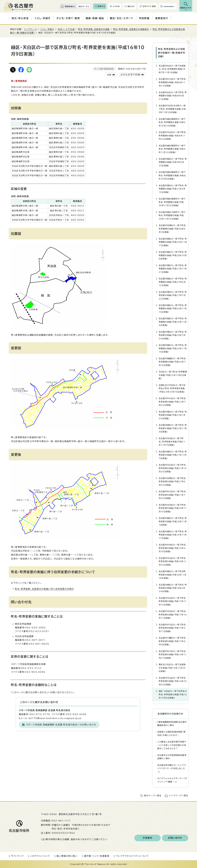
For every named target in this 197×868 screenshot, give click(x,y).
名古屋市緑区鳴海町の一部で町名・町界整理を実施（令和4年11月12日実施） (172, 149)
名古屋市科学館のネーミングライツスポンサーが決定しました (172, 768)
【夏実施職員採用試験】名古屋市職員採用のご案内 (172, 723)
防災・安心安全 (20, 18)
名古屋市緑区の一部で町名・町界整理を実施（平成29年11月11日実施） (173, 242)
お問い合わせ (175, 838)
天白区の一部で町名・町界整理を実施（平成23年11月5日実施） (173, 375)
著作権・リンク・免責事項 (97, 856)
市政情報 (144, 18)
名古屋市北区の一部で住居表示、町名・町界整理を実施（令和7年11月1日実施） (172, 69)
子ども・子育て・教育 (68, 18)
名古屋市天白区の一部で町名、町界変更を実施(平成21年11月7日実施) (172, 442)
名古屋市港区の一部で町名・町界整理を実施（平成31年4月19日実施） (173, 189)
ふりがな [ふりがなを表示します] (116, 6)
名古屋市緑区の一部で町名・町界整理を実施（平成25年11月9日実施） (173, 322)
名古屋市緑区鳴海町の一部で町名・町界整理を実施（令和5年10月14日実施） (172, 122)
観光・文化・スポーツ (121, 18)
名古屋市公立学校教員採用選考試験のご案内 (172, 757)
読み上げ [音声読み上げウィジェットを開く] (131, 6)
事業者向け (162, 18)
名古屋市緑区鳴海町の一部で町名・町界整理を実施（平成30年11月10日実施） (172, 202)
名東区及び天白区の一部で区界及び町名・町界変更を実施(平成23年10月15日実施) (172, 388)
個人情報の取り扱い (67, 856)
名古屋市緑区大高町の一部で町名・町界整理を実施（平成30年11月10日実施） (172, 215)
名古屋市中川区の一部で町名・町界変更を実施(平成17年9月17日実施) (173, 628)
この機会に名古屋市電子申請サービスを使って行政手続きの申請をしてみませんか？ (172, 745)
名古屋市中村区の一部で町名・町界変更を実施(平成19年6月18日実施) (173, 548)
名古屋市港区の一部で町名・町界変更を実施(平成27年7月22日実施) (173, 295)
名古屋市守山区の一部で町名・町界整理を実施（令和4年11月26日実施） (173, 135)
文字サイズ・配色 (149, 6)
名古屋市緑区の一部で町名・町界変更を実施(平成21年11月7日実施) (173, 455)
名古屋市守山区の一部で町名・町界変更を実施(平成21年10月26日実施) (173, 468)
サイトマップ (17, 856)
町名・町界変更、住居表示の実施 (94, 29)
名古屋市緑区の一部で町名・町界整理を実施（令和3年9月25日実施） (173, 162)
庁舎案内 (148, 838)
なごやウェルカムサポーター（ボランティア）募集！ (172, 780)
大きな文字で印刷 (130, 75)
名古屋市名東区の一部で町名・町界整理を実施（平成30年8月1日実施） (173, 229)
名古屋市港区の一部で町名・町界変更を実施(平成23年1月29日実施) (173, 415)
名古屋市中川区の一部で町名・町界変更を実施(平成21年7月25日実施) (173, 495)
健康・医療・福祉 (95, 18)
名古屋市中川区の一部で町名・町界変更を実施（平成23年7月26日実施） (173, 402)
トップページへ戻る (179, 795)
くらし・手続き (43, 18)
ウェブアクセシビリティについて (132, 856)
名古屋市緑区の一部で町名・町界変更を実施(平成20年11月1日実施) (173, 521)
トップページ (30, 29)
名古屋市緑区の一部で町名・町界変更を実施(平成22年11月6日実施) (173, 428)
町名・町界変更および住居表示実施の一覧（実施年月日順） (171, 53)
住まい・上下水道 (66, 29)
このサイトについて (40, 856)
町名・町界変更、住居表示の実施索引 (131, 29)
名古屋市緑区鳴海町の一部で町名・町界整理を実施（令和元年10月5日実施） (172, 175)
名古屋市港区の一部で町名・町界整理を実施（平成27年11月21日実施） (173, 269)
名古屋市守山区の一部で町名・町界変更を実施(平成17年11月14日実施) (173, 601)
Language (168, 6)
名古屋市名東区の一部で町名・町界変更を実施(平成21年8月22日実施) (173, 481)
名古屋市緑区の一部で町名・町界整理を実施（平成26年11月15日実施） (173, 308)
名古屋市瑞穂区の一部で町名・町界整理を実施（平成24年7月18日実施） (173, 362)
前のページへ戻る (153, 795)
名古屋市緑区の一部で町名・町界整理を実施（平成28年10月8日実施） (173, 255)
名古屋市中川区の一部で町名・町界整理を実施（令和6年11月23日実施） (173, 82)
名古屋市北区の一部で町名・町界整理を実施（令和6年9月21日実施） (173, 96)
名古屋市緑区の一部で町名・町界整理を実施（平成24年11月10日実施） (173, 348)
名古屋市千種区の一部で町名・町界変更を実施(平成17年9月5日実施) (173, 641)
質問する (101, 6)
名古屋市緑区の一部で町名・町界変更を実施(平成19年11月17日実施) (173, 535)
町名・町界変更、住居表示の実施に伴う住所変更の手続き (44, 589)
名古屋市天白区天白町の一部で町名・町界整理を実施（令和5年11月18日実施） (172, 109)
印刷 (109, 75)
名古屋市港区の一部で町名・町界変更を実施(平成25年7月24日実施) (173, 335)
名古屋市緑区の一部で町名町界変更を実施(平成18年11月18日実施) (173, 575)
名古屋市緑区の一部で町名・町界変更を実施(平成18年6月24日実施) (173, 588)
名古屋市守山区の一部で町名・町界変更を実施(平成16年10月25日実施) (173, 681)
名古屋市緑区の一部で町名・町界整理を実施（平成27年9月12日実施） (173, 282)
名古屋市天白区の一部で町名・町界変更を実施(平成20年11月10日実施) (173, 508)
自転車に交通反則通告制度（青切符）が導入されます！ (171, 733)
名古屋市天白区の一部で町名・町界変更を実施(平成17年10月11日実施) (173, 615)
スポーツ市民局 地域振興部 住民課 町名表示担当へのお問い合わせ (61, 725)
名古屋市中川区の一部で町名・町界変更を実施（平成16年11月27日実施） (173, 654)
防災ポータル (84, 6)
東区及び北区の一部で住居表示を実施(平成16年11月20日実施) (172, 668)
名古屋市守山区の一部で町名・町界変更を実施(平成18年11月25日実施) (173, 561)
